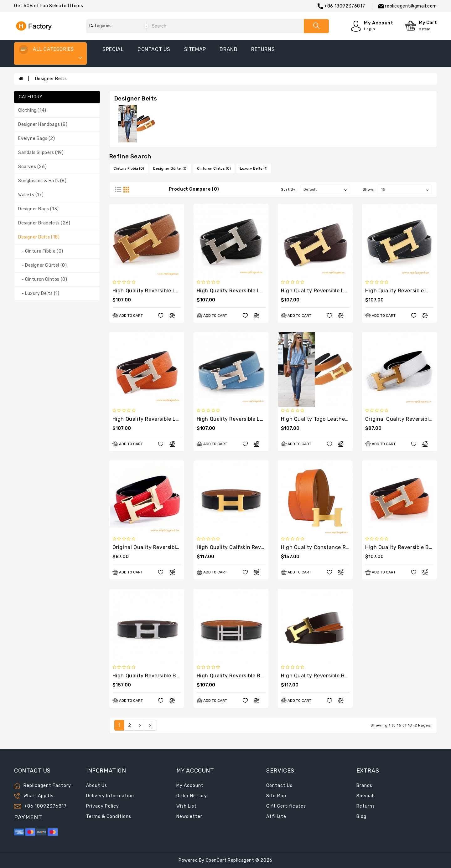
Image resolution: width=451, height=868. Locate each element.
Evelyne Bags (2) (37, 139)
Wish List (187, 806)
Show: (369, 189)
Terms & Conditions (109, 817)
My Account (190, 786)
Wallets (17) (31, 195)
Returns (366, 806)
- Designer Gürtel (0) (42, 265)
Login (369, 29)
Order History (192, 796)
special (113, 49)
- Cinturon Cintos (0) (43, 279)
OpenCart (216, 860)
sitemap (195, 49)
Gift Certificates (286, 806)
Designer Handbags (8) (43, 124)
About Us (97, 786)
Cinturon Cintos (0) (214, 168)
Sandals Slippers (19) (41, 153)
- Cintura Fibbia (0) (41, 251)
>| (151, 725)
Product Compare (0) (194, 189)
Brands (364, 786)
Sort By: (289, 189)
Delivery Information (110, 796)
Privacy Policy (103, 806)
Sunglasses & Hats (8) (42, 181)
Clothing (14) (32, 110)
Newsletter (189, 817)
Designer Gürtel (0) (170, 168)
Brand (228, 49)
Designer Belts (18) (39, 237)
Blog (361, 817)
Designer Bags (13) (39, 209)
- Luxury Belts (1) (39, 293)
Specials (366, 796)
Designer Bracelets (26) (44, 223)
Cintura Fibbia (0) (129, 168)
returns (263, 49)
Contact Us (279, 786)
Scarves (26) (32, 167)
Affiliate (276, 817)
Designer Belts (51, 79)
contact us (154, 49)
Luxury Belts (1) (254, 168)
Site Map (276, 796)
